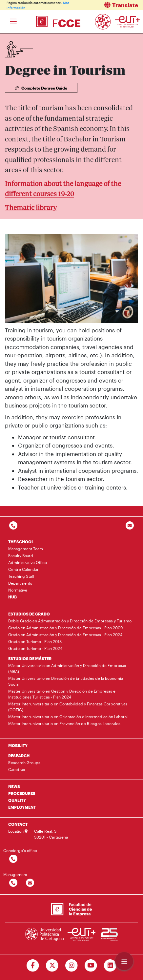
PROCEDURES (22, 793)
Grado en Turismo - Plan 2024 (35, 648)
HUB (12, 597)
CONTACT (18, 824)
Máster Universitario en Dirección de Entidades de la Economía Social (66, 681)
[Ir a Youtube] (91, 966)
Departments (20, 583)
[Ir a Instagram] (72, 966)
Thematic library (31, 208)
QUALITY (17, 800)
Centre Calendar (23, 569)
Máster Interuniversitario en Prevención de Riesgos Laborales (64, 723)
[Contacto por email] (130, 526)
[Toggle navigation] (13, 22)
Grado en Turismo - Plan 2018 (35, 641)
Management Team (26, 549)
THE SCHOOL (21, 542)
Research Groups (24, 762)
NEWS (14, 786)
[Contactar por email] (30, 883)
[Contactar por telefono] (13, 526)
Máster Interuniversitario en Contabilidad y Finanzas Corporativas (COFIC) (68, 707)
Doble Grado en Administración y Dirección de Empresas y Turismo (70, 621)
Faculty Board (21, 555)
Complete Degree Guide (41, 88)
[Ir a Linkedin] (110, 966)
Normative (18, 590)
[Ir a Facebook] (33, 966)
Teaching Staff (21, 576)
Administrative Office (28, 562)
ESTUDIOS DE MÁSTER (30, 658)
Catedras (17, 769)
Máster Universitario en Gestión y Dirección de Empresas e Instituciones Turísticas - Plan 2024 (62, 694)
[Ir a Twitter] (52, 966)
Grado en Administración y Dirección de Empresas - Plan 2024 (65, 635)
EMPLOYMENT (22, 807)
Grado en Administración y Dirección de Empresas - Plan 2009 (65, 628)
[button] (110, 5)
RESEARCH (19, 756)
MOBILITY (18, 745)
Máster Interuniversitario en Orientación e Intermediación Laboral (68, 717)
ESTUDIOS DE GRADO (29, 614)
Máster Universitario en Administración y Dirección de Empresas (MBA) (67, 668)
